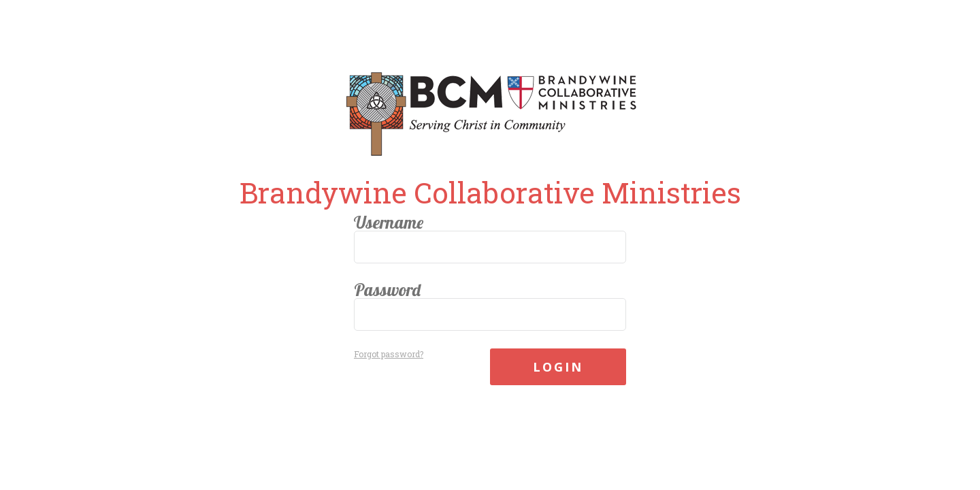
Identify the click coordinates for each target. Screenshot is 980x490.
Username (389, 222)
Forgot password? (389, 354)
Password (387, 290)
